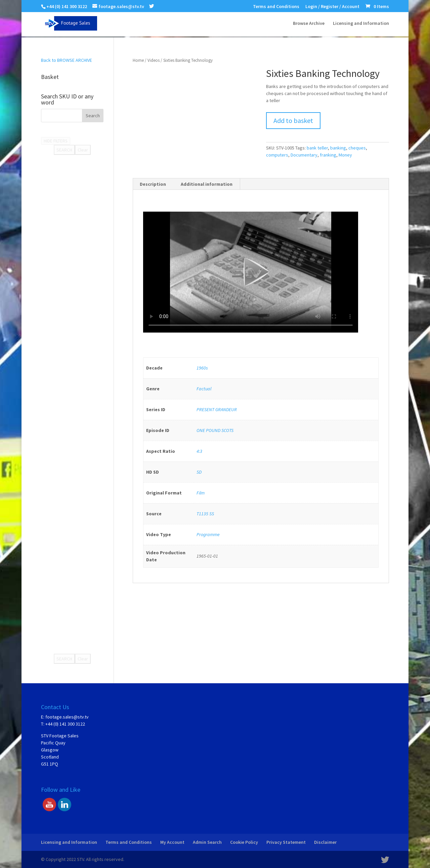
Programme (208, 534)
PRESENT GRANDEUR (217, 409)
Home (138, 60)
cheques (357, 148)
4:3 (199, 451)
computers (277, 155)
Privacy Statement (286, 842)
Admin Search (207, 842)
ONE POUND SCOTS (215, 430)
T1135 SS (205, 514)
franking (328, 155)
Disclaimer (325, 842)
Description (153, 184)
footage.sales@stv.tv (67, 717)
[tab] (153, 184)
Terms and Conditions (276, 7)
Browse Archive (309, 24)
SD (199, 472)
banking (338, 148)
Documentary (304, 155)
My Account (172, 842)
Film (201, 493)
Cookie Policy (244, 842)
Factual (204, 389)
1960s (202, 368)
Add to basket (293, 120)
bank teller (317, 148)
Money (345, 155)
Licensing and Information (361, 24)
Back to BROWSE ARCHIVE (67, 60)
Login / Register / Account (332, 7)
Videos (154, 60)
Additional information (207, 184)
